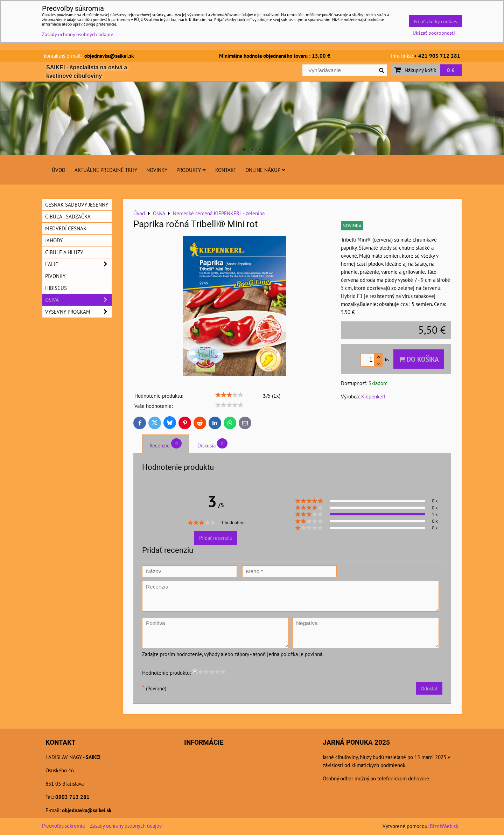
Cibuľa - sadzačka (68, 216)
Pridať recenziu (216, 538)
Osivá (78, 300)
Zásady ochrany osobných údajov (126, 826)
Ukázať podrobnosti (434, 33)
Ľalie (78, 264)
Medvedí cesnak (66, 228)
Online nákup (265, 170)
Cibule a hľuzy (64, 252)
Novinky (157, 170)
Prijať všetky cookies (435, 21)
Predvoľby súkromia (63, 826)
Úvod (59, 170)
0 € (451, 70)
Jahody (54, 240)
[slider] (229, 395)
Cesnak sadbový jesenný (77, 204)
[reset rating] (195, 672)
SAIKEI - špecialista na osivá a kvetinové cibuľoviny (87, 72)
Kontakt (226, 170)
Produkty (191, 170)
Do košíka (419, 359)
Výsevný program (78, 312)
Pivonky (55, 276)
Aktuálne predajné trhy (106, 170)
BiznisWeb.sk (444, 826)
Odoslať (429, 688)
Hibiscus (56, 288)
